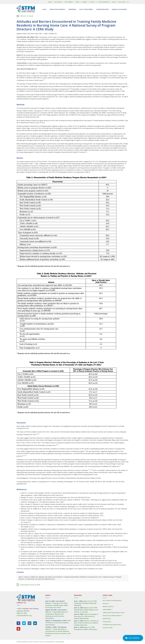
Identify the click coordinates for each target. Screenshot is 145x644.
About (45, 9)
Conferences (72, 9)
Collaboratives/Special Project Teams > (114, 613)
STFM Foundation (104, 2)
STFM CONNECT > (108, 610)
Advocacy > (106, 604)
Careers (85, 2)
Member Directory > (108, 607)
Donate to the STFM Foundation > (112, 616)
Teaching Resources (102, 9)
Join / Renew (58, 2)
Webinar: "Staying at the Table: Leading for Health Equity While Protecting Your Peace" (57, 605)
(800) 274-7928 (22, 613)
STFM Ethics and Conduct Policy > (112, 625)
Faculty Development (86, 9)
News (78, 2)
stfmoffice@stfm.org (24, 615)
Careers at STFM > (108, 628)
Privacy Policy (60, 642)
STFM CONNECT (69, 2)
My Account (122, 2)
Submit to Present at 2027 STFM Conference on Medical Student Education (86, 623)
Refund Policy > (107, 619)
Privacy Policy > (107, 622)
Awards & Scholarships (119, 9)
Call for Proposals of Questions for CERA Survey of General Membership (86, 616)
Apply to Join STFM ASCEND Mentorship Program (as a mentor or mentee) (86, 610)
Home (50, 2)
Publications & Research (57, 9)
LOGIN (114, 2)
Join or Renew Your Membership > (112, 601)
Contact (93, 2)
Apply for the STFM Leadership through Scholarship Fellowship (85, 603)
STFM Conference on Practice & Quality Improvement (58, 623)
